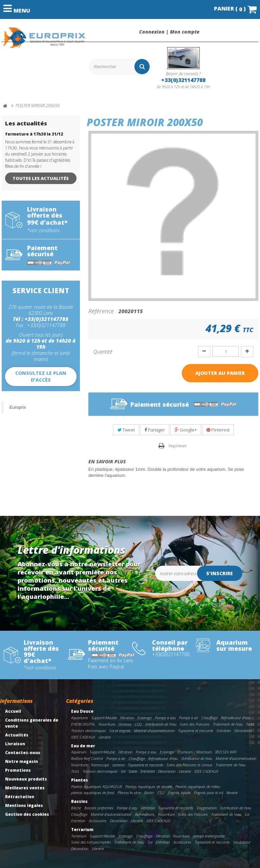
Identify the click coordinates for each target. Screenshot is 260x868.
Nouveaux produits (26, 779)
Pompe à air (189, 718)
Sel (123, 771)
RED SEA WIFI (226, 752)
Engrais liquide (179, 793)
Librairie (105, 737)
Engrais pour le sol (209, 793)
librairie (232, 793)
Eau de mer (83, 746)
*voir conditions (43, 230)
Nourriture (107, 724)
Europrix (18, 407)
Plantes (80, 780)
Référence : (103, 311)
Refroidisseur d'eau (236, 718)
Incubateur (242, 842)
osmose (118, 765)
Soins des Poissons (195, 724)
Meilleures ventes (25, 788)
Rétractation (20, 797)
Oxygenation (207, 808)
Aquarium (79, 752)
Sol (247, 814)
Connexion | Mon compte (169, 32)
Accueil (13, 711)
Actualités (17, 735)
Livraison (15, 744)
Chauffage (210, 718)
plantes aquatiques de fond (93, 793)
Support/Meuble (104, 718)
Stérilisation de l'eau (161, 724)
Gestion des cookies (27, 814)
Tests (250, 724)
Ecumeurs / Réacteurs (195, 752)
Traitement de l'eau (228, 724)
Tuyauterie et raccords (196, 731)
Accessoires (98, 821)
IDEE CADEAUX (83, 737)
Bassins (79, 801)
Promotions (18, 770)
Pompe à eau (165, 718)
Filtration (127, 718)
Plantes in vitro (129, 793)
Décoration (243, 731)
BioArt (149, 793)
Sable (133, 771)
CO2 (138, 724)
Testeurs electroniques (89, 731)
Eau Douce (82, 711)
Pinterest (218, 430)
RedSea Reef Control (87, 758)
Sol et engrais (120, 731)
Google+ (186, 430)
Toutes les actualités (41, 178)
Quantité (103, 351)
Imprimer (178, 446)
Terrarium (82, 830)
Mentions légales (24, 805)
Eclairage (145, 718)
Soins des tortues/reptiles (91, 842)
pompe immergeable (209, 836)
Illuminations (145, 814)
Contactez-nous (23, 753)
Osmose (125, 724)
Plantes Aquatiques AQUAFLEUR (96, 786)
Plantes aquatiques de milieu (198, 786)
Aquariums (80, 718)
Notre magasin (21, 761)
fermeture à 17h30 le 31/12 (34, 134)
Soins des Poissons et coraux (189, 765)
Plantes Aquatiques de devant (149, 786)
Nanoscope (100, 765)
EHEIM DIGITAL (83, 724)
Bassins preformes (99, 808)
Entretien (224, 731)
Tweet (126, 430)
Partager (155, 430)
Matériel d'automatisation (154, 731)
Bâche (76, 808)
